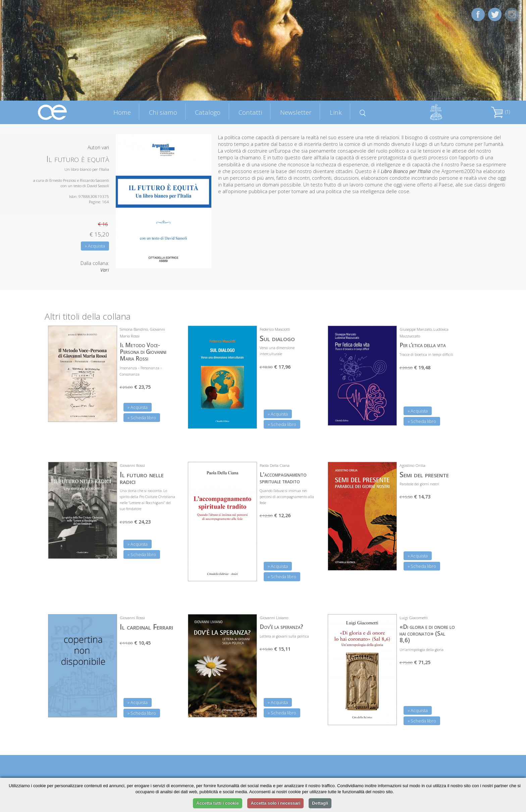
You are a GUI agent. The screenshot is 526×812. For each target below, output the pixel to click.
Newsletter (296, 112)
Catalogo (208, 112)
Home (122, 112)
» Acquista (95, 246)
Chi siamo (163, 112)
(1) (501, 112)
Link (336, 112)
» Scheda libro (142, 418)
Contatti (250, 112)
